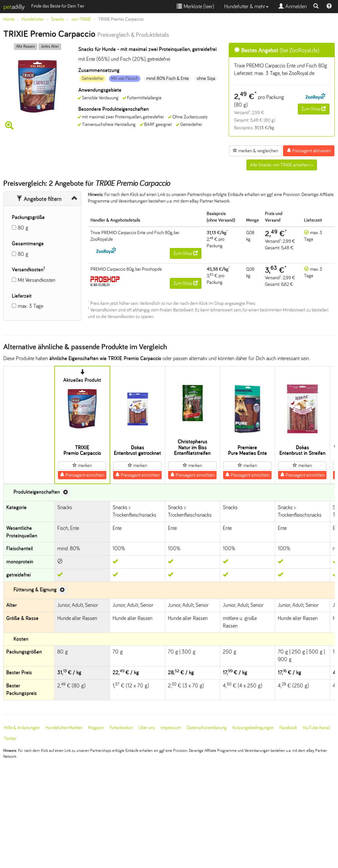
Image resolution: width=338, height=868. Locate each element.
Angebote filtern (39, 199)
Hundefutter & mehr (246, 6)
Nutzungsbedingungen (253, 728)
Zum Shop (314, 109)
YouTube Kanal (316, 728)
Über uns (147, 728)
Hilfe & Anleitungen (22, 728)
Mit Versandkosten (37, 280)
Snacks (58, 19)
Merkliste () (195, 6)
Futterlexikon (121, 728)
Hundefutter (33, 19)
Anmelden (293, 6)
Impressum (171, 728)
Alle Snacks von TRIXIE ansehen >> (282, 165)
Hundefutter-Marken (64, 728)
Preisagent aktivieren (309, 151)
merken (82, 465)
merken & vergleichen (255, 151)
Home (9, 19)
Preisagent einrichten (82, 475)
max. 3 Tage (30, 306)
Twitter (10, 739)
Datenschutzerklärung (207, 728)
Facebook (288, 728)
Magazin (96, 728)
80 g (23, 228)
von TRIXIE (81, 19)
